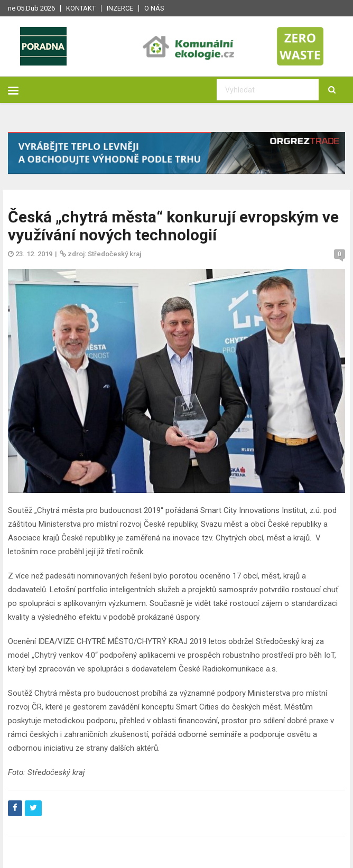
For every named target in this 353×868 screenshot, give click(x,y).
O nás (154, 8)
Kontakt (81, 8)
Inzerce (120, 8)
